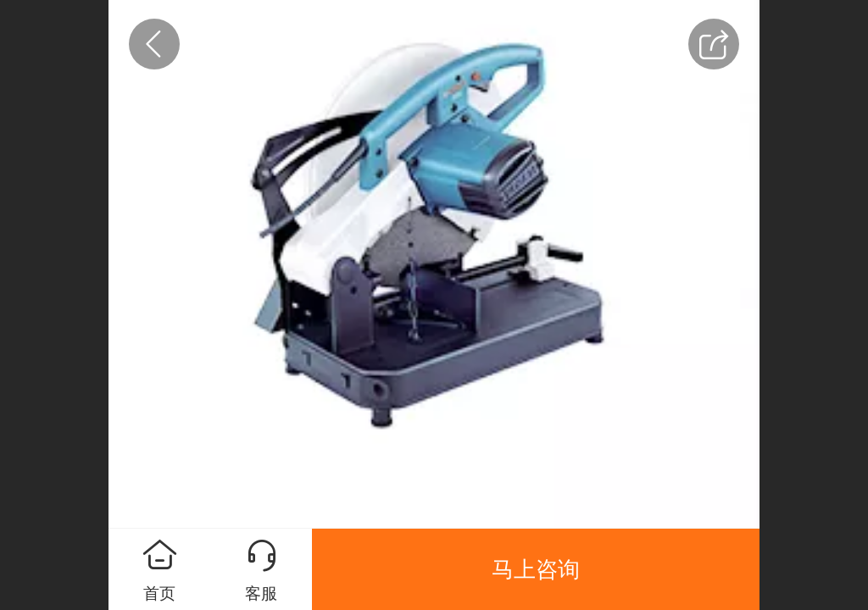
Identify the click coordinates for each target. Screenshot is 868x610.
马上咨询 (536, 569)
